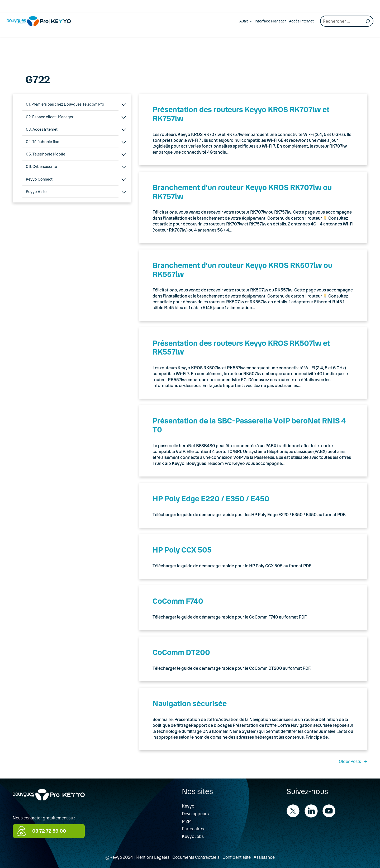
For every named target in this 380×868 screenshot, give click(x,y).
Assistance (264, 857)
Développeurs (195, 813)
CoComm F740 (178, 601)
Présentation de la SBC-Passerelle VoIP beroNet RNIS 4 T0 (249, 425)
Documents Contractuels (196, 857)
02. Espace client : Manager (50, 117)
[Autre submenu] (251, 21)
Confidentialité (237, 857)
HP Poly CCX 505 (182, 550)
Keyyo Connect (39, 179)
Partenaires (193, 829)
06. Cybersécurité (41, 166)
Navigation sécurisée (190, 703)
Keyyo (188, 806)
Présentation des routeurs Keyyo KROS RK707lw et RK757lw (241, 114)
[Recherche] (368, 21)
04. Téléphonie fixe (42, 142)
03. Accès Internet (42, 129)
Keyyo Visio (36, 192)
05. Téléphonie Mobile (46, 154)
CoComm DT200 (181, 652)
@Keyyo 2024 (119, 857)
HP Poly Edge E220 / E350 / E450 (211, 498)
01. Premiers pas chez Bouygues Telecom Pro (65, 104)
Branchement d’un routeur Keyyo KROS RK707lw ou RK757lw (242, 192)
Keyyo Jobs (193, 836)
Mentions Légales (153, 857)
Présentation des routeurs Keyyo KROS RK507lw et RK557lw (241, 347)
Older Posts (353, 761)
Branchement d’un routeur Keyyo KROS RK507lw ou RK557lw (242, 270)
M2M (187, 821)
